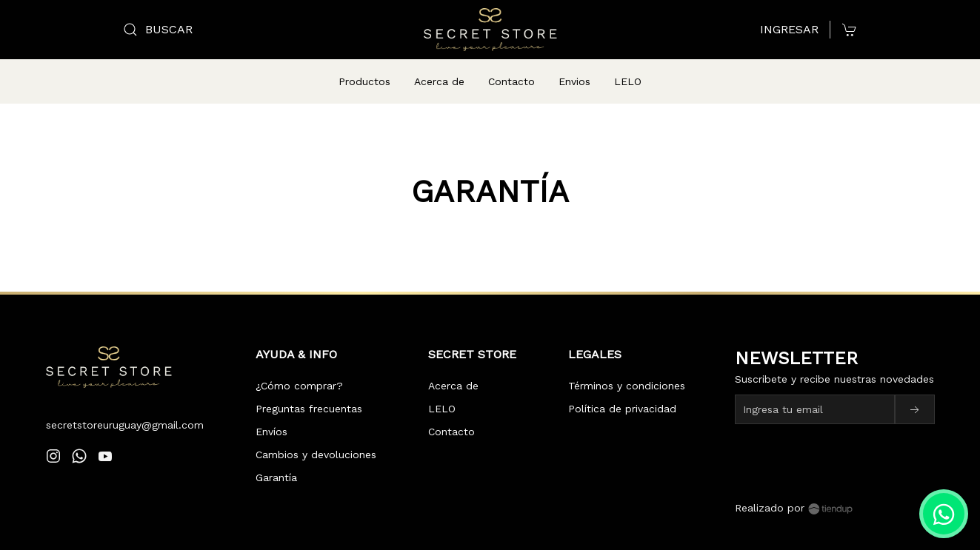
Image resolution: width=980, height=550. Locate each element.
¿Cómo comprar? (299, 368)
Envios (574, 81)
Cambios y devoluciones (316, 437)
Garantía (276, 460)
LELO (628, 81)
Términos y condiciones (627, 368)
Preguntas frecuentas (309, 391)
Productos (364, 81)
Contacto (511, 81)
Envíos (271, 414)
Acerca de (439, 81)
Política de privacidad (622, 391)
